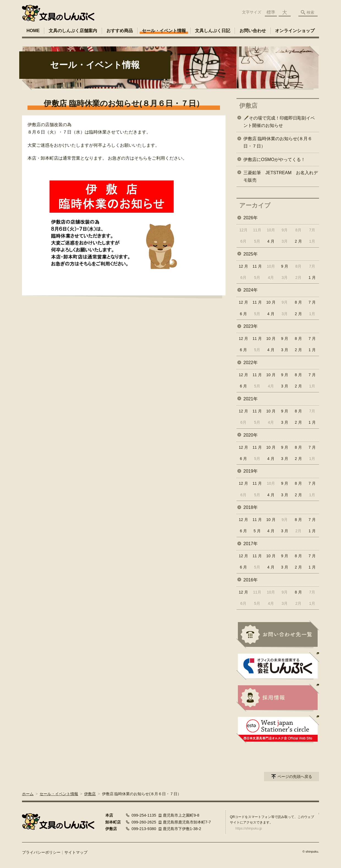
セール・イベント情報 (164, 31)
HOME (33, 31)
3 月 (285, 350)
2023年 (251, 326)
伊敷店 (248, 106)
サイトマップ (76, 852)
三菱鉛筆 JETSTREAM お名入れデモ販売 (281, 176)
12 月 (243, 266)
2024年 (251, 290)
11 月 (257, 266)
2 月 (298, 241)
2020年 (251, 435)
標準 (271, 12)
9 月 (285, 266)
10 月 (271, 302)
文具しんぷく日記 (213, 31)
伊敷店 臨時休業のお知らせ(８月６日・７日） (278, 142)
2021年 (251, 399)
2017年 (251, 544)
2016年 (251, 580)
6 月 (243, 314)
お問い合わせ (253, 31)
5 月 (257, 531)
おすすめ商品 (120, 31)
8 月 (298, 302)
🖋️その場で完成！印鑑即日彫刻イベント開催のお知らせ (279, 122)
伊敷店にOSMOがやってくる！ (274, 160)
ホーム (28, 794)
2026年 (251, 218)
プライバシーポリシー (41, 852)
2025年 (251, 254)
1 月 (312, 278)
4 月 (271, 241)
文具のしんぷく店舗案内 (73, 31)
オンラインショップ (295, 31)
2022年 (251, 363)
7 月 (312, 302)
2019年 (251, 471)
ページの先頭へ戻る (295, 777)
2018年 (251, 507)
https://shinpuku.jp (249, 828)
